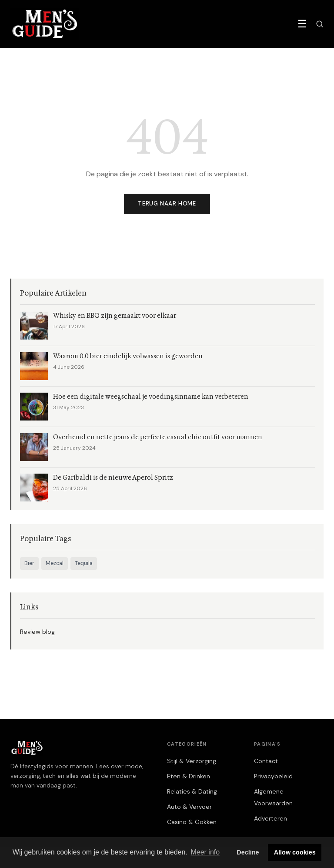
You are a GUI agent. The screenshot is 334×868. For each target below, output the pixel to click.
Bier (29, 563)
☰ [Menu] (302, 24)
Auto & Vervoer (189, 807)
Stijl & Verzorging (192, 761)
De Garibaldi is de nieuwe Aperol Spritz (113, 478)
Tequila (84, 563)
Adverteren (271, 818)
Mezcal (55, 563)
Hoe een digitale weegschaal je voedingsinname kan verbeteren (151, 397)
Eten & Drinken (189, 776)
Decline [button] (248, 852)
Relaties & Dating (192, 791)
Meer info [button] (205, 852)
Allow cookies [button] (295, 852)
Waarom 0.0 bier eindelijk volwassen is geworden (128, 356)
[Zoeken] (320, 24)
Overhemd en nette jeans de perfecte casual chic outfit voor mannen (158, 437)
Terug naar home (167, 204)
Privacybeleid (273, 776)
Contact (266, 761)
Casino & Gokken (192, 822)
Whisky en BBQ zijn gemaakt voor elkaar (115, 316)
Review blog (37, 632)
